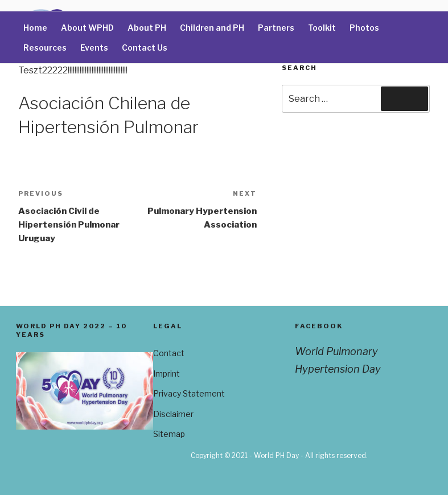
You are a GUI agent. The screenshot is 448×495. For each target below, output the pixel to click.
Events (94, 48)
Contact (169, 353)
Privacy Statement (189, 393)
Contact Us (145, 48)
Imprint (167, 374)
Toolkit (322, 28)
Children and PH (212, 28)
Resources (45, 48)
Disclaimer (173, 414)
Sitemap (169, 434)
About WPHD (87, 28)
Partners (276, 28)
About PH (147, 28)
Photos (364, 28)
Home (35, 28)
